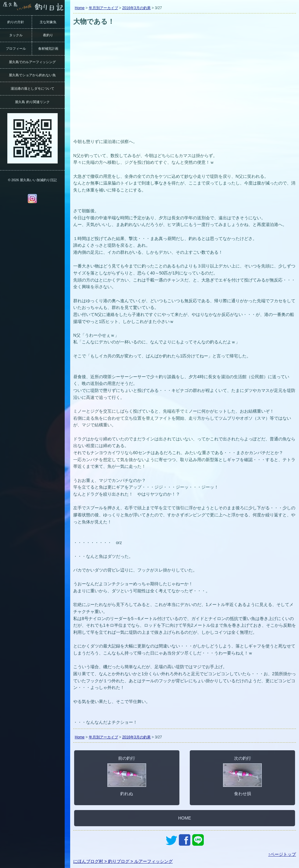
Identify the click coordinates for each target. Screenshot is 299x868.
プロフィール (16, 48)
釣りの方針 (16, 22)
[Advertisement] (185, 91)
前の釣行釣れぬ (127, 776)
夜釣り (48, 35)
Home (80, 8)
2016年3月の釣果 (136, 8)
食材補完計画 (48, 48)
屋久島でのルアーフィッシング (32, 62)
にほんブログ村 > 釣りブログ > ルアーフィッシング (123, 861)
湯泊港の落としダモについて (32, 88)
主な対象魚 (48, 22)
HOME (185, 818)
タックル (16, 35)
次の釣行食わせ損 (242, 776)
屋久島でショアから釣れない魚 (32, 75)
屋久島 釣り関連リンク (32, 102)
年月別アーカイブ (103, 8)
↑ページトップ (282, 854)
